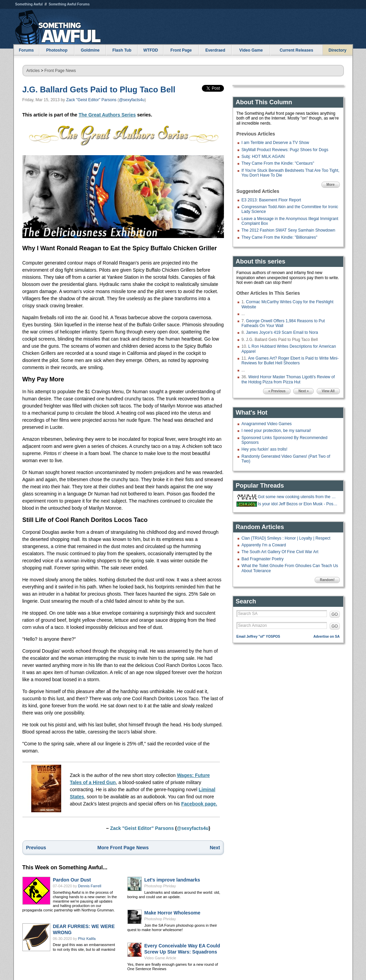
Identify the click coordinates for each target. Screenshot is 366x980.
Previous (36, 848)
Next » (303, 391)
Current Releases (297, 50)
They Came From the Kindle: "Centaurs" (278, 163)
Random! (327, 580)
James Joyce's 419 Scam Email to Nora (282, 332)
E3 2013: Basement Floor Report (271, 200)
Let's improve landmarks (172, 880)
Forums (26, 50)
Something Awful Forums (69, 4)
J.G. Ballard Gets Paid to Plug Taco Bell (99, 89)
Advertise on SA (326, 637)
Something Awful (29, 4)
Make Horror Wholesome (172, 913)
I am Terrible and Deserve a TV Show (275, 143)
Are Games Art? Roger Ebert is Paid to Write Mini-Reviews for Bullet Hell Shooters (290, 361)
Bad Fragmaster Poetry (263, 559)
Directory (338, 50)
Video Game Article (160, 958)
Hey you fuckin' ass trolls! (265, 449)
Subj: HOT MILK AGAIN (263, 157)
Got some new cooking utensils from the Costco (298, 497)
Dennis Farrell (90, 886)
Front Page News (60, 71)
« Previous (277, 391)
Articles (33, 71)
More (331, 185)
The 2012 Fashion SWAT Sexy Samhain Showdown (289, 230)
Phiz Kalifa (87, 939)
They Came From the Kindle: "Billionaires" (280, 237)
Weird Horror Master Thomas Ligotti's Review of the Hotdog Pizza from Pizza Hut (288, 379)
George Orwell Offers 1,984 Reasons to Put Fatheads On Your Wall (283, 323)
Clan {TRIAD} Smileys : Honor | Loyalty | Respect (286, 538)
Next (215, 848)
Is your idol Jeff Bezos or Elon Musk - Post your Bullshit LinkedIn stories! (298, 504)
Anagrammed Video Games (267, 424)
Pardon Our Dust (72, 880)
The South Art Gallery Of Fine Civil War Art (280, 552)
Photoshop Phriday (160, 886)
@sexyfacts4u (132, 100)
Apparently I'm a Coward (264, 545)
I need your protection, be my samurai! (276, 431)
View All (328, 391)
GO (335, 614)
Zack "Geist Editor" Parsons (91, 100)
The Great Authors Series (107, 115)
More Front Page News (123, 848)
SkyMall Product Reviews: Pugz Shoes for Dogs (285, 150)
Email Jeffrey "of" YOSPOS (258, 637)
